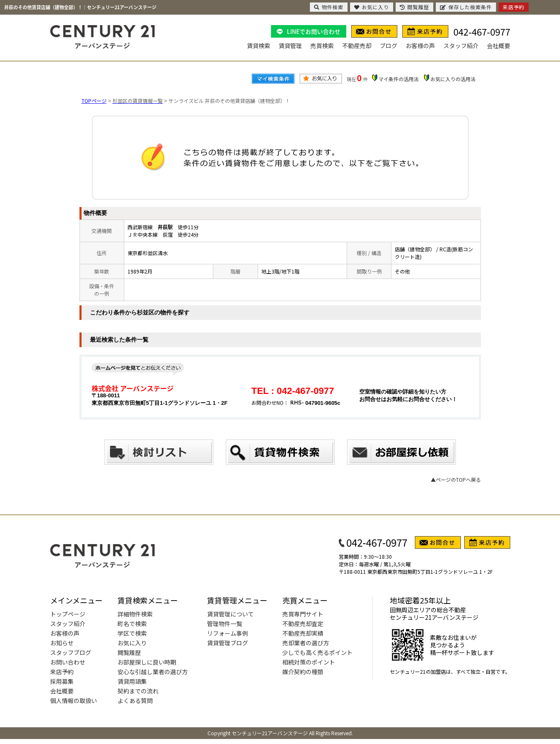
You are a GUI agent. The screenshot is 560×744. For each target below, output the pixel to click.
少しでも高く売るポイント (317, 652)
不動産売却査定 (303, 624)
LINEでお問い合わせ (314, 31)
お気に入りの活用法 (453, 79)
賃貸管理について (230, 614)
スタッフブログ (71, 652)
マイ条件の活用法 (399, 79)
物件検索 (329, 7)
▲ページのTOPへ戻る (456, 479)
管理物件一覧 (225, 624)
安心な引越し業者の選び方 (153, 672)
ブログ (389, 46)
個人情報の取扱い (74, 701)
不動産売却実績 (303, 633)
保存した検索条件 (466, 7)
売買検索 (322, 46)
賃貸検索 (258, 46)
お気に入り (132, 643)
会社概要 (499, 46)
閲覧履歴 (129, 652)
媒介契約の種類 (303, 672)
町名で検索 (132, 624)
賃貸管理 (290, 46)
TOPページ (94, 101)
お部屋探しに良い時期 (147, 662)
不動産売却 (357, 46)
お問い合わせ (68, 662)
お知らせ (62, 643)
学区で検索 (132, 633)
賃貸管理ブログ (228, 643)
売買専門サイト (303, 614)
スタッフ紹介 (461, 46)
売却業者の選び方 (306, 643)
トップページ (68, 614)
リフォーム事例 (228, 633)
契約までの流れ (138, 691)
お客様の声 (420, 46)
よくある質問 (135, 701)
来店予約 (62, 672)
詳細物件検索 (135, 614)
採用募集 (62, 681)
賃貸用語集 (132, 681)
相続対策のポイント (309, 662)
